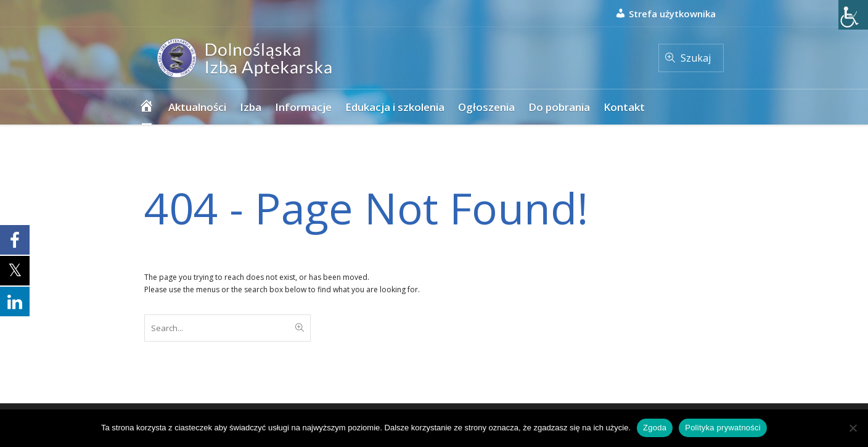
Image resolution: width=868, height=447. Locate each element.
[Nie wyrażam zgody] (853, 428)
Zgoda (655, 428)
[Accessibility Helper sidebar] (853, 15)
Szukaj (696, 58)
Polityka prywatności (723, 428)
